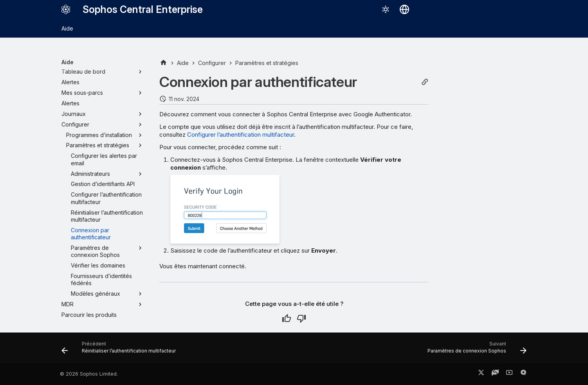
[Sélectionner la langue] (404, 9)
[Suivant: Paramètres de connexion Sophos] (475, 350)
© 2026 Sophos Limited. (89, 374)
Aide (67, 28)
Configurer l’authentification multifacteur (241, 135)
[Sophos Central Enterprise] (66, 9)
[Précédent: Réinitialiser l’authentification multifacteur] (121, 350)
